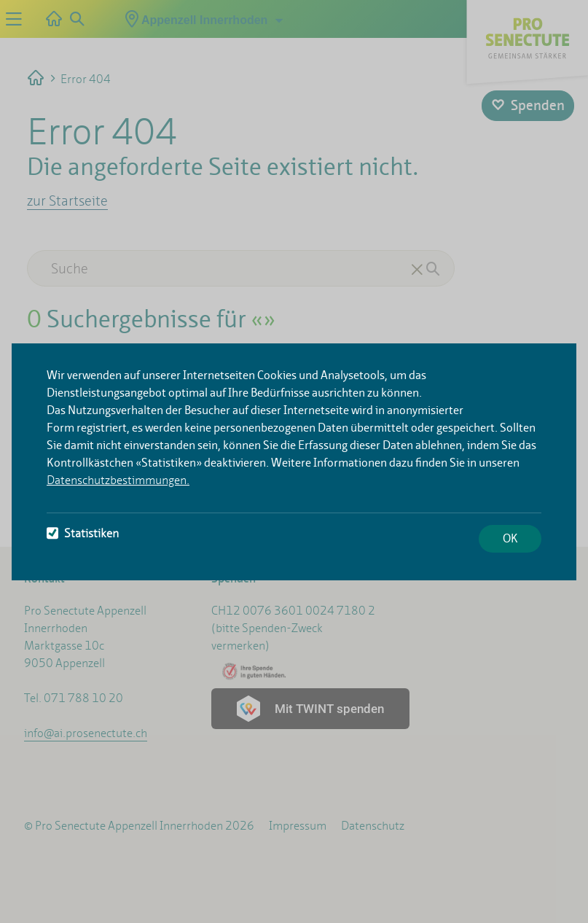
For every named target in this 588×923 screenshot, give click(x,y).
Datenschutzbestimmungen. (118, 480)
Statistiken (83, 533)
